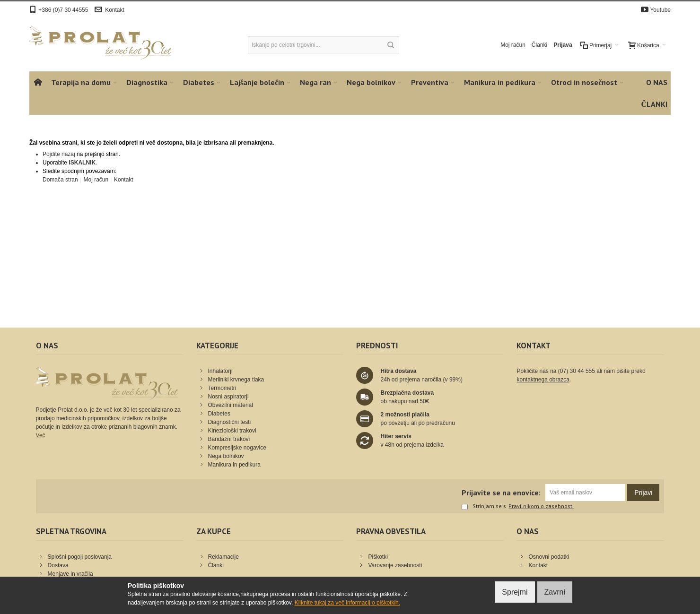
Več (41, 435)
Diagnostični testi (230, 422)
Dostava (58, 565)
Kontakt (115, 10)
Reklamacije (223, 557)
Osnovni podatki (549, 557)
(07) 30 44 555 (577, 371)
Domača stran (60, 180)
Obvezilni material (231, 405)
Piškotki (378, 557)
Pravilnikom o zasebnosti (541, 506)
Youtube (660, 10)
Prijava (563, 45)
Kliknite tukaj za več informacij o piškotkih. (347, 603)
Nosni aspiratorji (228, 397)
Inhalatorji (220, 371)
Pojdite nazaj (59, 154)
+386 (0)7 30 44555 (63, 10)
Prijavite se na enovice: (501, 493)
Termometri (222, 388)
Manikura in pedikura (234, 465)
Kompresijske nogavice (237, 448)
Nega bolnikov (226, 456)
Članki (539, 45)
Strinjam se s (484, 507)
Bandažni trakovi (229, 439)
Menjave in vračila (70, 574)
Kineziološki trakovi (232, 431)
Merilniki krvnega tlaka (236, 380)
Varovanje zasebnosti (395, 565)
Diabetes (219, 414)
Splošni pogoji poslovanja (80, 557)
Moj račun (513, 45)
